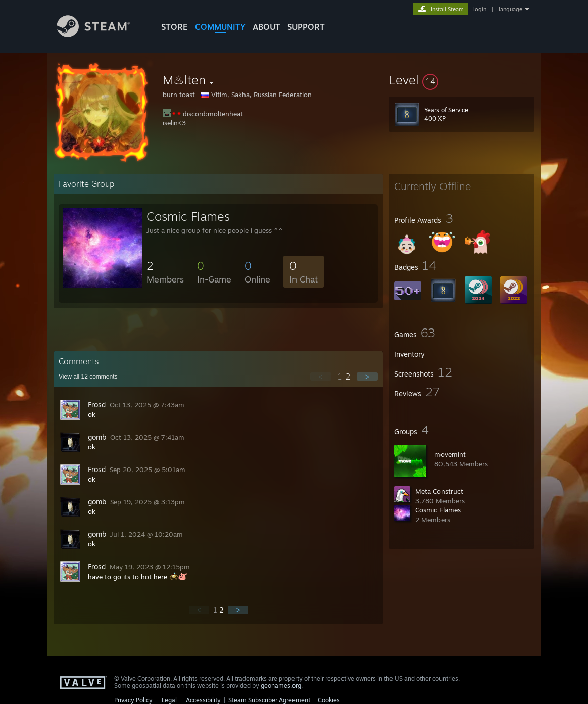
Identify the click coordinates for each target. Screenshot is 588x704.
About (266, 27)
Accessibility (203, 700)
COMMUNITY (220, 27)
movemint (450, 454)
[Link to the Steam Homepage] (101, 35)
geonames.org (281, 686)
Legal (169, 700)
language (510, 9)
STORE (175, 27)
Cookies (329, 700)
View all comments (88, 377)
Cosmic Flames (438, 510)
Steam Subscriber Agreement (269, 700)
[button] (462, 80)
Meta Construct (439, 491)
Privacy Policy (133, 700)
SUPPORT (306, 27)
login (480, 9)
